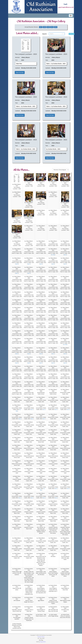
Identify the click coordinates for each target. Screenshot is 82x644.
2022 (56, 27)
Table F (65, 264)
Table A (65, 255)
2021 (52, 27)
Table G (17, 273)
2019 (48, 27)
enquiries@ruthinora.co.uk (66, 7)
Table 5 (20, 419)
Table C (29, 264)
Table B (17, 264)
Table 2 (44, 410)
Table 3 (56, 410)
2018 (44, 27)
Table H (29, 273)
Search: (44, 34)
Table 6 (32, 419)
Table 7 (44, 419)
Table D (41, 264)
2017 (41, 27)
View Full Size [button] (20, 72)
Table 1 (32, 410)
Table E (53, 264)
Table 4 (68, 410)
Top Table (53, 255)
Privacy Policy (41, 637)
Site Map (41, 640)
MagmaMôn (43, 642)
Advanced (72, 34)
